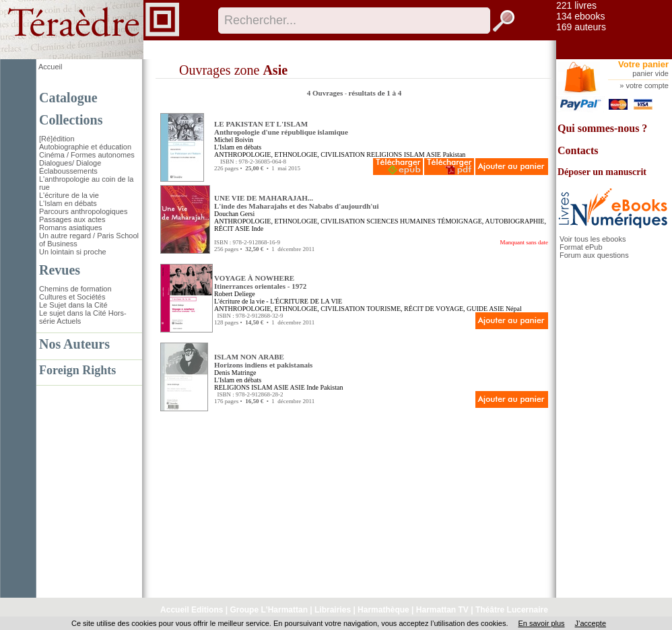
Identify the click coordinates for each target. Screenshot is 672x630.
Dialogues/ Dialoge (70, 163)
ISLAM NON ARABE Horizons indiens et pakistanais (263, 361)
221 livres (576, 5)
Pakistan (454, 154)
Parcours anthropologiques (83, 211)
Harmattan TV (442, 610)
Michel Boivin (234, 140)
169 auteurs (581, 27)
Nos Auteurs (74, 344)
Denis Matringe (235, 373)
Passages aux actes (72, 219)
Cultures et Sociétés (72, 297)
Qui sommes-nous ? (602, 128)
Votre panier (643, 64)
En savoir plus (541, 623)
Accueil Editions (192, 610)
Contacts (578, 150)
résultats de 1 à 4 (375, 93)
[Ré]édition (57, 139)
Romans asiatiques (71, 228)
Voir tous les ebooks (593, 239)
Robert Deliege (235, 294)
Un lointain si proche (73, 252)
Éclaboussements (68, 171)
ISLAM (414, 154)
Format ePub (581, 247)
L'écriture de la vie (69, 195)
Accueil (50, 67)
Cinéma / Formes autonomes (87, 155)
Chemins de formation (75, 289)
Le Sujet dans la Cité (73, 305)
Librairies (333, 610)
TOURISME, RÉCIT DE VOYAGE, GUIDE (427, 309)
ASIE (434, 154)
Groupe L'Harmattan (269, 610)
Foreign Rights (77, 370)
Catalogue (68, 98)
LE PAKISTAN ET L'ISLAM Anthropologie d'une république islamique (281, 128)
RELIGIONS (384, 154)
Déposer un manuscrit (602, 172)
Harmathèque (383, 610)
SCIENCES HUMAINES (401, 221)
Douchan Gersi (234, 214)
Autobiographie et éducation (85, 147)
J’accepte (591, 623)
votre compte (647, 85)
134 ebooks (580, 16)
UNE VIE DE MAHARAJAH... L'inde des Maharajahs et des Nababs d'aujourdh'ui (297, 202)
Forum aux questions (594, 255)
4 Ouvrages (326, 93)
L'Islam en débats (68, 203)
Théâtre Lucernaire (512, 610)
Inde (257, 229)
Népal (514, 309)
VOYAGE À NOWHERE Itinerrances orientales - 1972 (260, 282)
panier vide (650, 73)
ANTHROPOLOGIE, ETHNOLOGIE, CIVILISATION (290, 154)
